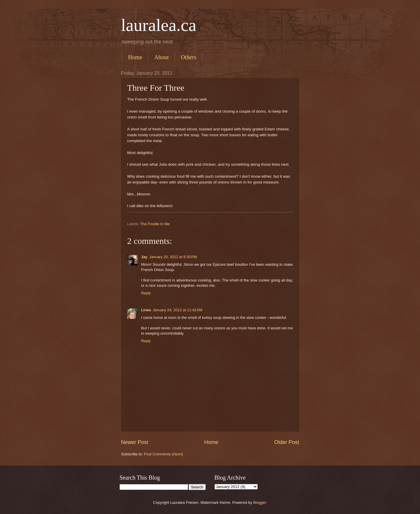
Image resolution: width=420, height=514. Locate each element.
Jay (144, 257)
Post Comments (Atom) (163, 454)
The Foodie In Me (155, 224)
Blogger (259, 502)
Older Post (286, 442)
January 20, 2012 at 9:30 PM (173, 257)
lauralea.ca (159, 25)
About (161, 57)
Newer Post (135, 442)
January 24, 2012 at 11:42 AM (177, 310)
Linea (146, 310)
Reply (146, 293)
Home (135, 57)
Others (188, 57)
